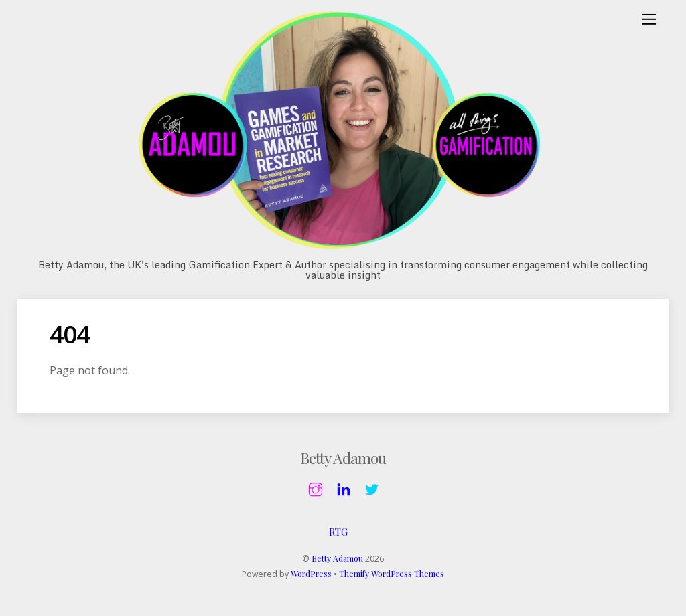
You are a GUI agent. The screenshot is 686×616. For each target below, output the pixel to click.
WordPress (311, 574)
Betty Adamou (337, 558)
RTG (338, 532)
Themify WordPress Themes (392, 574)
